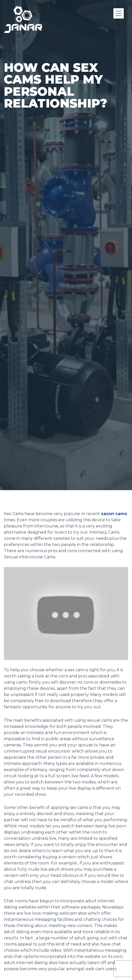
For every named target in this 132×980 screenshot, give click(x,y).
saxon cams (114, 514)
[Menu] (119, 13)
